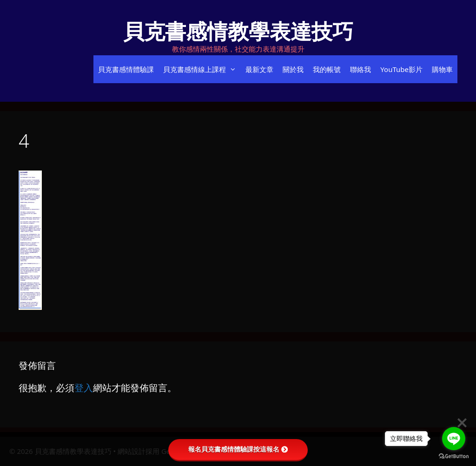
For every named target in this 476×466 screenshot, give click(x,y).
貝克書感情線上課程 (202, 69)
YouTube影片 (401, 69)
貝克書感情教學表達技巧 (238, 31)
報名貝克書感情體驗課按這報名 (238, 449)
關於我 (293, 69)
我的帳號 (327, 69)
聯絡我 (360, 69)
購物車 (442, 69)
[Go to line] (454, 439)
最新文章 (259, 69)
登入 (84, 388)
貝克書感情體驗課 (126, 69)
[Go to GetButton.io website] (454, 456)
